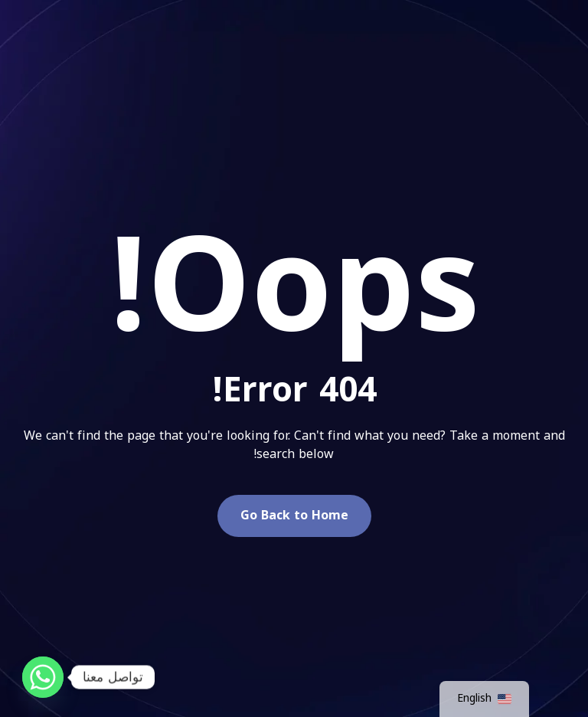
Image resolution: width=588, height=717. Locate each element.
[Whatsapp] (43, 677)
